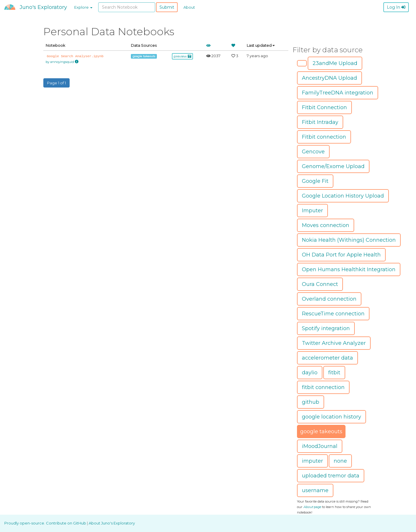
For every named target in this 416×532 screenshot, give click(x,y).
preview (182, 56)
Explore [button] (83, 7)
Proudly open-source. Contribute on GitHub (46, 523)
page (312, 507)
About (189, 7)
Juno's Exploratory (43, 7)
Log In (396, 7)
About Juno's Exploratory (112, 523)
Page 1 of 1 (56, 83)
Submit (167, 7)
